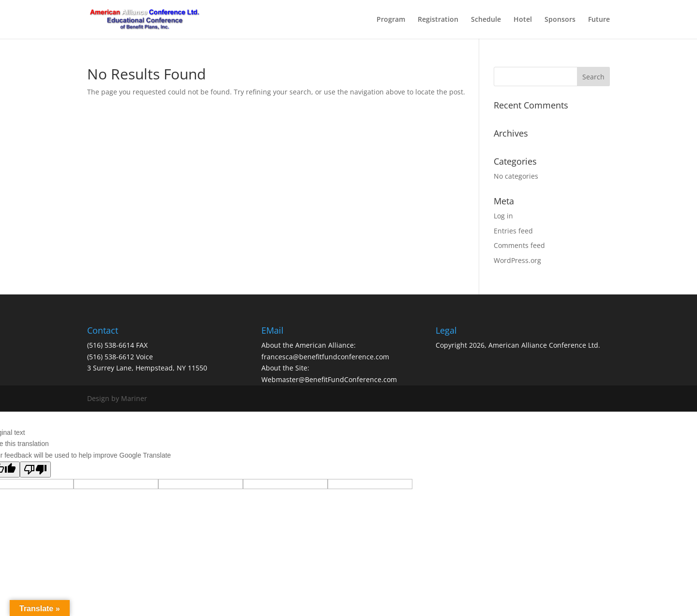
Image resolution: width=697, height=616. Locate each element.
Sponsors (560, 20)
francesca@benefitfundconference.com (325, 357)
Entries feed (513, 231)
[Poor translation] (35, 470)
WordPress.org (517, 260)
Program (391, 20)
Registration (438, 20)
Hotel (523, 20)
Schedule (486, 20)
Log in (503, 216)
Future (599, 20)
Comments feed (519, 245)
